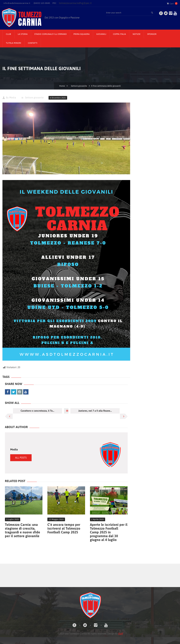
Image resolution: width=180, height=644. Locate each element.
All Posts (21, 458)
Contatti (33, 43)
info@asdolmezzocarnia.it (17, 3)
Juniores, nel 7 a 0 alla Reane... (95, 411)
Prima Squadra (81, 34)
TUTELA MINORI (13, 43)
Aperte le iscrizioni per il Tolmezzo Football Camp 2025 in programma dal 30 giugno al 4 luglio (109, 532)
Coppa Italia (120, 34)
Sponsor (152, 34)
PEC (54, 3)
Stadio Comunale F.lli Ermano (51, 34)
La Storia (23, 34)
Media (13, 98)
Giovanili (101, 34)
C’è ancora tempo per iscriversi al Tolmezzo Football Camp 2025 (64, 528)
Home (62, 86)
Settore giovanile (79, 86)
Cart (170, 3)
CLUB (8, 34)
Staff (121, 634)
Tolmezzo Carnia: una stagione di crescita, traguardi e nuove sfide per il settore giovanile (23, 530)
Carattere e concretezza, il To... (38, 411)
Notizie (137, 34)
